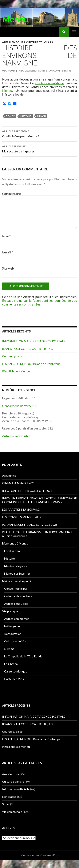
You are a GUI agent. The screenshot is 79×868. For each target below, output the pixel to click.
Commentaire (13, 194)
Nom (6, 236)
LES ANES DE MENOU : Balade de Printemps (31, 364)
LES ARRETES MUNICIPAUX (21, 509)
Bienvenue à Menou (15, 543)
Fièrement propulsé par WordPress (40, 855)
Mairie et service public (17, 581)
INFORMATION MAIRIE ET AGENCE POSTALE (34, 341)
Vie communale (12, 812)
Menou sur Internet (17, 573)
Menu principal (74, 32)
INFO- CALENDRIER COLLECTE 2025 (27, 491)
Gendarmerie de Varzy (17, 406)
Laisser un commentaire (55, 71)
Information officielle (16, 789)
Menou (15, 19)
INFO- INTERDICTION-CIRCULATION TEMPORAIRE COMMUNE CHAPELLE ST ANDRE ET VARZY (39, 500)
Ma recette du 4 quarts (39, 148)
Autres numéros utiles (17, 436)
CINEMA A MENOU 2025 (19, 483)
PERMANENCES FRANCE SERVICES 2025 (30, 525)
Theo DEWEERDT (27, 71)
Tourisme (8, 649)
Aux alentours (13, 42)
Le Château (12, 664)
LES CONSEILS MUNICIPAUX (22, 517)
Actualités (9, 476)
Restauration (13, 634)
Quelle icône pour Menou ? (39, 133)
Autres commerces (17, 619)
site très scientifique (49, 83)
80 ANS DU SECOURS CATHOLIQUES (28, 349)
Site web (8, 268)
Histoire (26, 116)
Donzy (10, 116)
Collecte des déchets (18, 596)
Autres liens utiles (16, 604)
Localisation (12, 551)
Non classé (9, 797)
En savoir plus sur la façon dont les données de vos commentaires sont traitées (39, 302)
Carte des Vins (14, 679)
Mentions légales (15, 566)
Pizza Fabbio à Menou (16, 371)
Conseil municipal (16, 589)
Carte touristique (16, 671)
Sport (6, 804)
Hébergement (13, 626)
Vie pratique (10, 611)
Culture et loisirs (39, 42)
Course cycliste (12, 356)
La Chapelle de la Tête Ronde (23, 656)
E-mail (8, 252)
